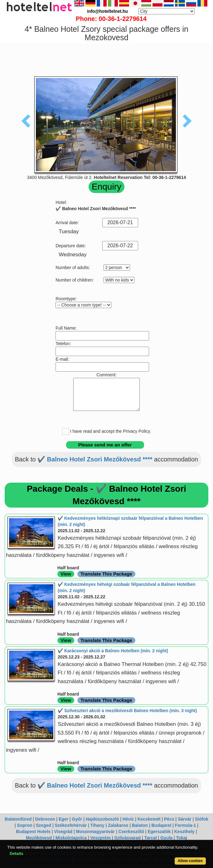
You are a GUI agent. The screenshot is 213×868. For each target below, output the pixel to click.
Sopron (25, 825)
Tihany (97, 825)
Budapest (161, 825)
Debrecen (45, 819)
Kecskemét (149, 819)
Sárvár (185, 819)
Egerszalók (159, 832)
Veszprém (100, 838)
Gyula (166, 838)
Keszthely (184, 832)
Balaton (140, 825)
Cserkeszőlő (131, 832)
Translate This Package (106, 574)
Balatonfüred (18, 819)
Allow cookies (190, 861)
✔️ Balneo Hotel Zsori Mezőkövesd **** (95, 459)
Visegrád (63, 832)
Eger (63, 819)
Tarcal (151, 838)
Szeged (44, 825)
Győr (77, 819)
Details (17, 854)
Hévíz (128, 819)
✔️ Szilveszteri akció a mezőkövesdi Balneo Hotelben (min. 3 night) (127, 711)
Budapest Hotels (33, 832)
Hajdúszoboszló (102, 819)
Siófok (202, 819)
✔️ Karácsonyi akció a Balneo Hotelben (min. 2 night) (113, 651)
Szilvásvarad (127, 838)
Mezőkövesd (39, 838)
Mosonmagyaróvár (95, 832)
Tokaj (182, 838)
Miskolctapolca (71, 838)
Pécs (169, 819)
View (66, 574)
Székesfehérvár (71, 825)
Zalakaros (118, 825)
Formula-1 (186, 825)
